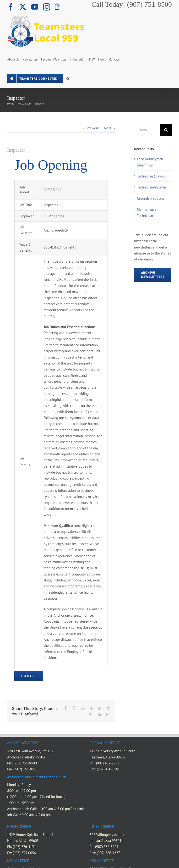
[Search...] (147, 130)
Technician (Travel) (151, 176)
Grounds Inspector (151, 198)
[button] (68, 78)
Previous (93, 128)
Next (108, 128)
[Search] (166, 130)
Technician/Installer (152, 187)
